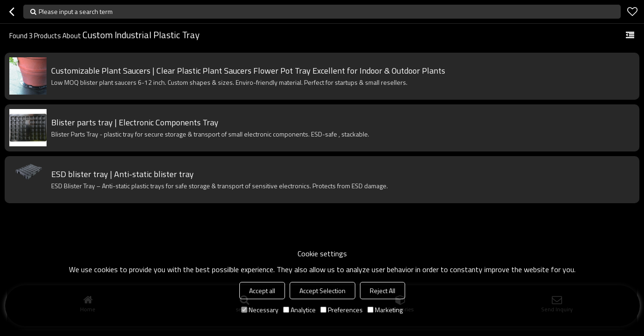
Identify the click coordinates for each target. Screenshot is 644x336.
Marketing (385, 310)
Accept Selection (322, 291)
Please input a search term (76, 11)
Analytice (299, 310)
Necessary (260, 310)
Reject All (383, 291)
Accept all (262, 291)
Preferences (342, 310)
